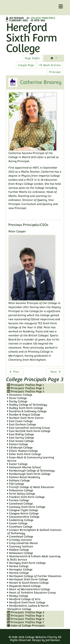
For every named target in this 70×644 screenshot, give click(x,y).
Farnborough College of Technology (31, 471)
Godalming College (20, 520)
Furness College (18, 500)
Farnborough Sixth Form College (29, 474)
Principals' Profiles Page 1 (25, 385)
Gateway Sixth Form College (26, 507)
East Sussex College (20, 441)
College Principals (43, 18)
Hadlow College (18, 550)
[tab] (32, 58)
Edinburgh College (20, 447)
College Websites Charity (41, 637)
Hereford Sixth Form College (26, 602)
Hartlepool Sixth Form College (28, 579)
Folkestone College (20, 490)
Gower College (17, 523)
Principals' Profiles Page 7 (26, 622)
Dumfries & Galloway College (27, 411)
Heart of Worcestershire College (29, 589)
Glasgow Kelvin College (23, 513)
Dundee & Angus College (24, 415)
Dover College (17, 398)
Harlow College (18, 566)
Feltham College (18, 480)
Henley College (18, 596)
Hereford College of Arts (24, 599)
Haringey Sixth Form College (26, 563)
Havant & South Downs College (28, 583)
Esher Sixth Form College (24, 454)
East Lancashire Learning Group (28, 428)
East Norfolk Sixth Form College (29, 431)
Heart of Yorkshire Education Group (31, 593)
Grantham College (20, 527)
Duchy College (17, 401)
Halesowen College (20, 553)
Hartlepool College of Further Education (34, 576)
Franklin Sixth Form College (26, 497)
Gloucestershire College (23, 517)
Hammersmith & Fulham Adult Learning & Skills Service (34, 558)
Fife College (16, 484)
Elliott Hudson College (23, 451)
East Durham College (22, 424)
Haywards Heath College (24, 586)
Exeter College (17, 464)
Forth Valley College (21, 494)
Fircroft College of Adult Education (31, 487)
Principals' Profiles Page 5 (26, 616)
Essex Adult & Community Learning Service (31, 459)
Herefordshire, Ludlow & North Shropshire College (28, 607)
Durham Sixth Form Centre (25, 418)
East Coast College (20, 421)
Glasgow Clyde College (23, 510)
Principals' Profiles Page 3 (26, 391)
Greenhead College (20, 536)
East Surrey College (21, 438)
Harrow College (18, 573)
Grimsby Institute (20, 540)
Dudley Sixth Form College (25, 408)
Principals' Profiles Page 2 (26, 388)
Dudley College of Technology (27, 405)
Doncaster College (20, 395)
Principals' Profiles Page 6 (26, 619)
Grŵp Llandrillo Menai (23, 543)
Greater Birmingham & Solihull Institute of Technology (34, 532)
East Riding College (21, 434)
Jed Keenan (53, 640)
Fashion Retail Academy (24, 477)
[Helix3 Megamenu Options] (61, 7)
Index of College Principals (26, 625)
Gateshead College (20, 504)
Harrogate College (20, 569)
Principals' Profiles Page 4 (26, 612)
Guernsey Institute (20, 546)
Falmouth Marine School (24, 467)
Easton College (18, 444)
